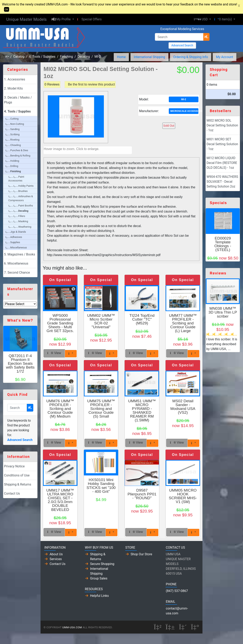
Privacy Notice (14, 466)
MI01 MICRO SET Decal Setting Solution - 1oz (222, 144)
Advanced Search (182, 45)
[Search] (179, 37)
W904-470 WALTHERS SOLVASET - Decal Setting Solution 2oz (222, 182)
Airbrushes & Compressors (21, 198)
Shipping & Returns (18, 484)
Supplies (13, 242)
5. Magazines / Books (20, 254)
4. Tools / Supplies (42, 57)
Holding (12, 161)
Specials (218, 203)
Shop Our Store (141, 554)
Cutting (12, 119)
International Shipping (149, 57)
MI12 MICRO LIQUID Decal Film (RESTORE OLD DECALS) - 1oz (222, 163)
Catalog (19, 57)
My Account (225, 57)
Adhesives (14, 237)
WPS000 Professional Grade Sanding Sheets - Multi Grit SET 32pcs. (60, 323)
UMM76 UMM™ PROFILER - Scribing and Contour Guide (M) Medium (60, 409)
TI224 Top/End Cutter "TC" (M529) (142, 319)
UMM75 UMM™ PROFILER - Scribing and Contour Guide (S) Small (101, 409)
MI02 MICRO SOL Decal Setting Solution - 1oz (222, 125)
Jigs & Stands (16, 232)
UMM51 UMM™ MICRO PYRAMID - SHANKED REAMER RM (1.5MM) (142, 411)
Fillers (17, 216)
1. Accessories (15, 79)
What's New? (20, 320)
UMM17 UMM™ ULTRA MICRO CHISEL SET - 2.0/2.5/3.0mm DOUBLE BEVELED (60, 500)
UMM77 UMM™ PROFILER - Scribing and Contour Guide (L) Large (183, 323)
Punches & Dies (17, 150)
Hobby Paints (21, 186)
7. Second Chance (17, 273)
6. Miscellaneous (16, 263)
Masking (18, 221)
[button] (63, 19)
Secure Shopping (102, 564)
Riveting (12, 140)
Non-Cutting (15, 124)
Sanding (13, 129)
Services (56, 559)
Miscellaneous (16, 247)
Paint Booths (21, 206)
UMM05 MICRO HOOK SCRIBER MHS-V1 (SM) (183, 496)
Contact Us (12, 493)
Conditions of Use (17, 475)
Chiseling (13, 145)
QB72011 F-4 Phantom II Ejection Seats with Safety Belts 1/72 (20, 364)
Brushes (18, 191)
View (54, 353)
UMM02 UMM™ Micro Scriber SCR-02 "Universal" (101, 321)
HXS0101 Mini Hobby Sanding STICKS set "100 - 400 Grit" (101, 486)
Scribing (13, 134)
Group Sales (99, 578)
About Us (56, 554)
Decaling (84, 57)
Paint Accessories (16, 179)
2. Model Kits (13, 88)
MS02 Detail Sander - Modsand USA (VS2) (183, 407)
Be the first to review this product (91, 84)
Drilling (12, 166)
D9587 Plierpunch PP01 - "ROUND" (142, 494)
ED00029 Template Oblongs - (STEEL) (223, 244)
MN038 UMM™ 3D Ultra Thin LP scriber (223, 312)
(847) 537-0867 (177, 591)
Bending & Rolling (18, 156)
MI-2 (98, 57)
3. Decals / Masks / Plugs (18, 100)
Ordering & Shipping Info (191, 57)
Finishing (66, 57)
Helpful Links (100, 596)
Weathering (20, 227)
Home (121, 57)
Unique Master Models (26, 19)
